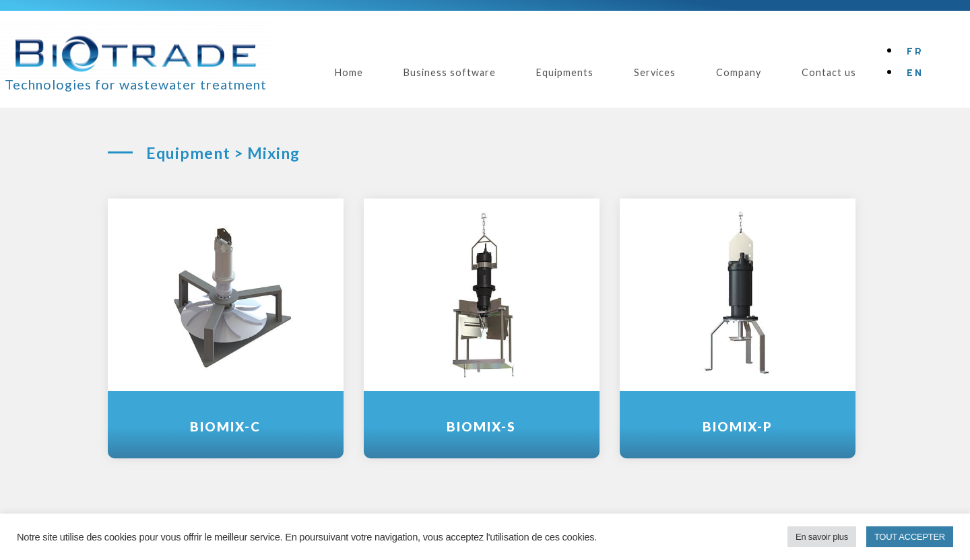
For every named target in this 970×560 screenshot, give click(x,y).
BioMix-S (481, 426)
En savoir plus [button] (822, 537)
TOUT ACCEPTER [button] (910, 537)
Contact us (829, 72)
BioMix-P (738, 426)
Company (739, 72)
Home (349, 72)
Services (655, 72)
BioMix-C (225, 426)
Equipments (565, 72)
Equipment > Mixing (223, 153)
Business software (450, 72)
